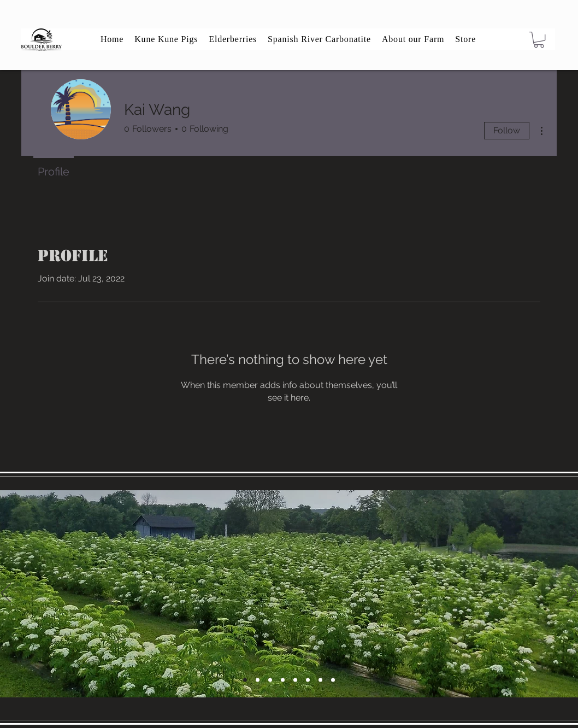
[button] (539, 40)
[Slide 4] (258, 680)
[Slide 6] (270, 680)
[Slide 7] (320, 680)
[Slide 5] (245, 680)
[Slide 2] (283, 680)
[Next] (572, 594)
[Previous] (6, 594)
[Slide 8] (333, 680)
